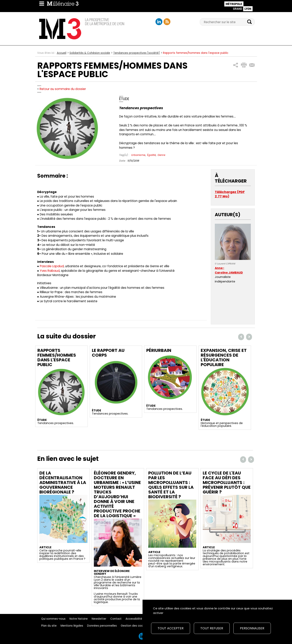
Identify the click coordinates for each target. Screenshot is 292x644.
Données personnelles (102, 626)
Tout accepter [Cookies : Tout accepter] (171, 628)
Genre (161, 155)
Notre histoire (79, 619)
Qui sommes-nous (53, 619)
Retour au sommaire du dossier (63, 89)
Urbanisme (138, 155)
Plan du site (49, 626)
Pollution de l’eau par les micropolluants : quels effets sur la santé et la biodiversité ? (171, 485)
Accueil (62, 53)
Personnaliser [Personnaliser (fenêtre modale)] (252, 628)
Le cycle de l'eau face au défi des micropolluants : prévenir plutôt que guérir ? (227, 483)
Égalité (151, 155)
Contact (116, 619)
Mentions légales (72, 626)
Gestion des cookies (134, 626)
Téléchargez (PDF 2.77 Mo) (230, 194)
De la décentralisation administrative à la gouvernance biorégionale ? (63, 483)
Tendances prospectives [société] (136, 53)
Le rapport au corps (108, 353)
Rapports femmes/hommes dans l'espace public (57, 358)
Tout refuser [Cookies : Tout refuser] (212, 628)
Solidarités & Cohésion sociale (90, 53)
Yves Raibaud (50, 271)
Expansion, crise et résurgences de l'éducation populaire (224, 358)
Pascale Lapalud (52, 266)
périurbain (159, 350)
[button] (236, 65)
